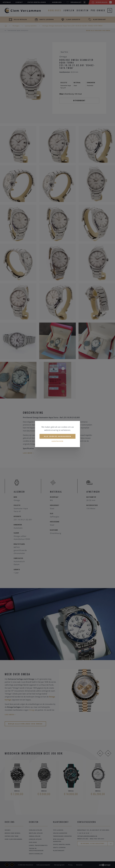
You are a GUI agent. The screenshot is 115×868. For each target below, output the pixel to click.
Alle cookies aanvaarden (58, 436)
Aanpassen (58, 441)
